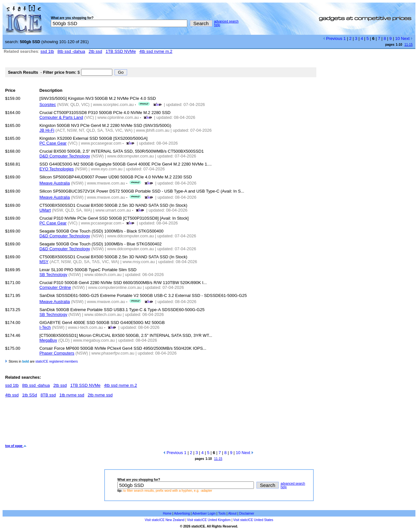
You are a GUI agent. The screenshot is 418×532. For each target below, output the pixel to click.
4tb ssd (12, 395)
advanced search (226, 21)
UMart (45, 210)
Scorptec (47, 104)
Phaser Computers (57, 353)
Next (407, 38)
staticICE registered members (57, 361)
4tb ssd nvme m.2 (156, 51)
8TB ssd (48, 395)
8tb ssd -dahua (71, 51)
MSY (44, 262)
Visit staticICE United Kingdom (209, 520)
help (217, 25)
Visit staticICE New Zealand (165, 520)
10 (397, 38)
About (232, 513)
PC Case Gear (53, 143)
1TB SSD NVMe (121, 51)
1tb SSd (30, 395)
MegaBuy (48, 340)
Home (167, 513)
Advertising (182, 513)
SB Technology (53, 275)
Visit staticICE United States (253, 520)
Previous (333, 38)
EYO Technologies (56, 169)
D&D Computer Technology (65, 156)
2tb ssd (95, 51)
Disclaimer (247, 513)
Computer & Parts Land (61, 117)
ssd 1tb (47, 51)
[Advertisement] (122, 423)
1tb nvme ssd (72, 395)
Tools (222, 513)
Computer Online (55, 287)
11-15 (409, 45)
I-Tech (45, 327)
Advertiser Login (204, 513)
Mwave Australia (55, 183)
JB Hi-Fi (47, 130)
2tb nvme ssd (100, 395)
